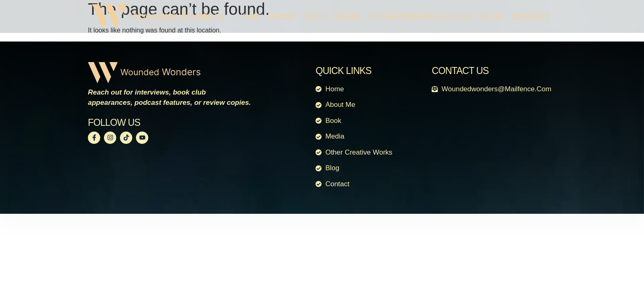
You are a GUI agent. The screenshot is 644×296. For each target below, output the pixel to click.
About (283, 16)
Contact (531, 16)
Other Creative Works (421, 16)
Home (249, 16)
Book (316, 16)
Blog (492, 16)
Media (348, 16)
